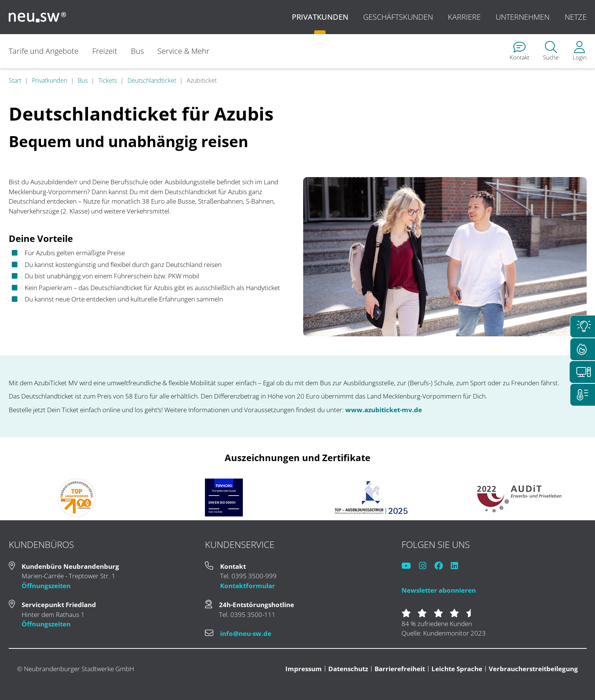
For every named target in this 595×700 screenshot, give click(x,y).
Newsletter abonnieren (439, 590)
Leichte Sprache (457, 669)
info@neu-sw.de (246, 633)
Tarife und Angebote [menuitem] (44, 51)
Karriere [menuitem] (464, 17)
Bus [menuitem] (138, 51)
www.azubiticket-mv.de (384, 410)
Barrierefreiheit (400, 669)
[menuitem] (519, 51)
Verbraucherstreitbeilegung (533, 669)
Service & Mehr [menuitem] (184, 51)
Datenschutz (348, 669)
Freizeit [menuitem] (105, 51)
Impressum (304, 669)
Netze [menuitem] (576, 17)
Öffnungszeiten (46, 586)
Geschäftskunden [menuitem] (398, 17)
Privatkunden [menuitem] (320, 17)
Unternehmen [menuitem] (523, 17)
